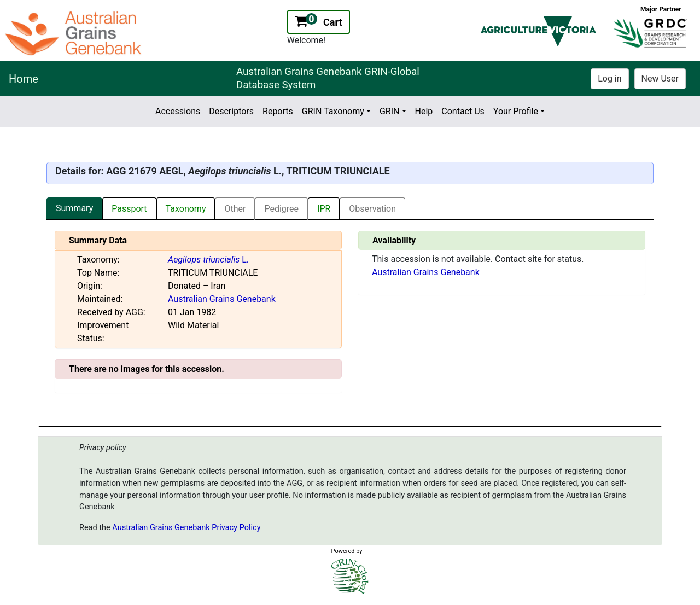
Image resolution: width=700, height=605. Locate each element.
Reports (278, 111)
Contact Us (463, 111)
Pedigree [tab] (281, 209)
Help (424, 111)
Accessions (178, 111)
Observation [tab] (372, 209)
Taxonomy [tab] (186, 209)
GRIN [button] (390, 111)
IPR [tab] (324, 209)
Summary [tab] (74, 208)
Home (24, 79)
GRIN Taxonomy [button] (333, 111)
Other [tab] (235, 209)
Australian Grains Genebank (222, 299)
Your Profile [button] (516, 111)
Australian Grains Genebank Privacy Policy (186, 528)
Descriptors (231, 111)
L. (208, 260)
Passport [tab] (129, 209)
